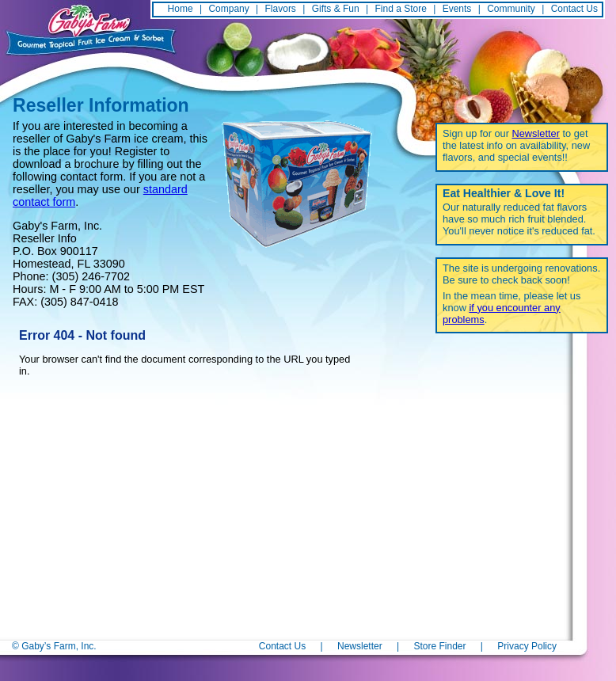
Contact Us (574, 9)
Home (181, 9)
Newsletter (536, 133)
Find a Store (401, 9)
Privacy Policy (527, 646)
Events (457, 9)
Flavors (281, 9)
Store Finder (439, 646)
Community (511, 9)
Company (228, 9)
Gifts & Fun (336, 9)
